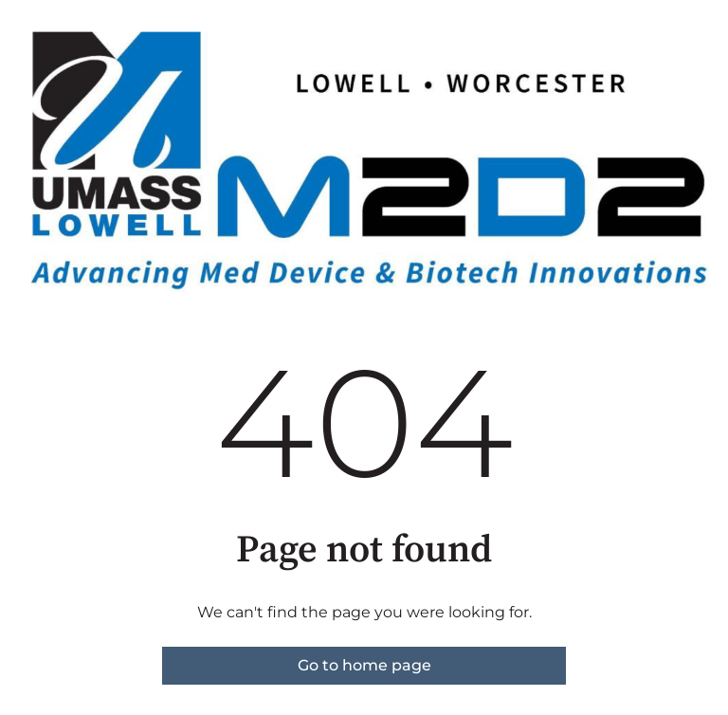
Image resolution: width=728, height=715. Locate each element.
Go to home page (364, 665)
